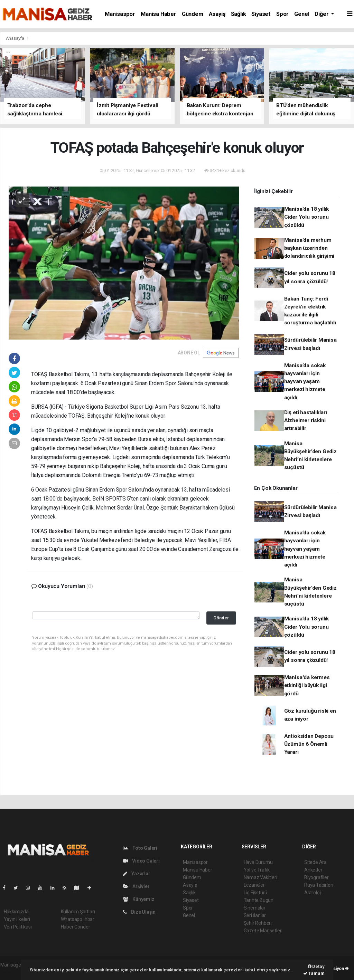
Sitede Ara (315, 862)
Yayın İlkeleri (17, 919)
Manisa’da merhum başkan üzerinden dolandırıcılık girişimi (309, 248)
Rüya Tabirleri (319, 885)
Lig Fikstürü (256, 893)
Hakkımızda (16, 912)
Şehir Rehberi (258, 923)
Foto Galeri (140, 848)
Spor (282, 14)
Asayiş (217, 14)
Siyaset (261, 14)
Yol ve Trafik (257, 870)
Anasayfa (16, 38)
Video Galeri (141, 861)
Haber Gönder (76, 927)
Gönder (221, 618)
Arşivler (136, 886)
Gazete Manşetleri (263, 931)
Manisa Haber (159, 14)
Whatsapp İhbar (78, 919)
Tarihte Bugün (259, 900)
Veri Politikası (18, 927)
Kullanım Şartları (78, 912)
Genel (302, 14)
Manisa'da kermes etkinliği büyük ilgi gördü (307, 686)
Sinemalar (255, 908)
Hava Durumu (258, 862)
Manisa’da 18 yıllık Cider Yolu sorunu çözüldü (306, 217)
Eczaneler (254, 885)
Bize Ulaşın (139, 912)
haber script (13, 972)
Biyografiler (316, 877)
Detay (316, 966)
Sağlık (239, 14)
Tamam (314, 973)
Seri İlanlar (255, 915)
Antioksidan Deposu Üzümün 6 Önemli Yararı (309, 744)
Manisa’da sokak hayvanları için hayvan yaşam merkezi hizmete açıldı (305, 382)
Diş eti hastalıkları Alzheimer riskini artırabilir (306, 421)
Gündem (193, 14)
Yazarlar (137, 874)
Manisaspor (120, 14)
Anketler (313, 870)
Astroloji (313, 893)
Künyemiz (139, 899)
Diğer (322, 14)
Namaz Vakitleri (260, 877)
